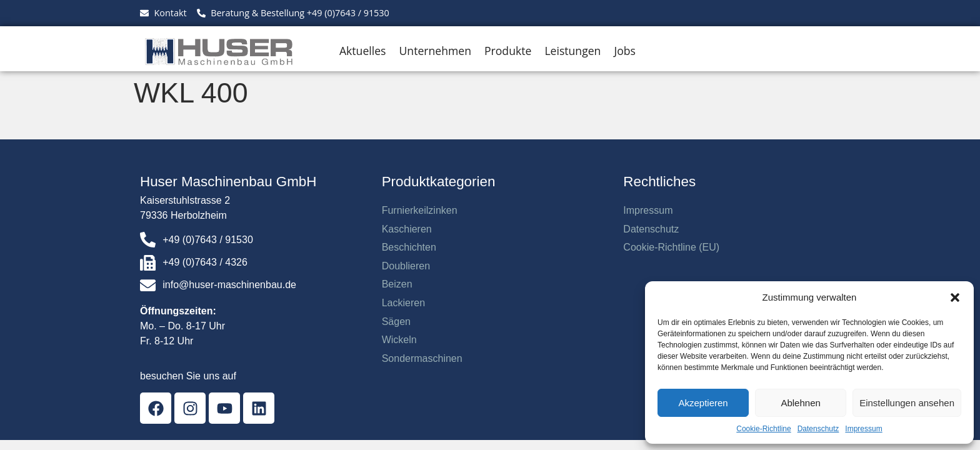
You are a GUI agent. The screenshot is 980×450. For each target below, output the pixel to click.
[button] (955, 297)
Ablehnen (800, 403)
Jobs (624, 51)
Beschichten (409, 247)
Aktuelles (362, 51)
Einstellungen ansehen (907, 403)
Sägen (396, 322)
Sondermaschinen (422, 358)
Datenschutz (818, 429)
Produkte (508, 51)
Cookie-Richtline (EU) (671, 247)
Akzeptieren (703, 403)
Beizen (397, 284)
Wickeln (399, 340)
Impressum (863, 429)
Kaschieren (407, 229)
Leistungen (572, 51)
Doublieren (406, 266)
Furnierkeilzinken (420, 210)
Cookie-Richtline (763, 429)
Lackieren (403, 303)
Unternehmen (435, 51)
